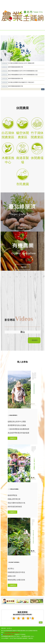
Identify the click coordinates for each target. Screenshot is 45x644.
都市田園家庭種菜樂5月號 (12, 67)
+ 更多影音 (34, 340)
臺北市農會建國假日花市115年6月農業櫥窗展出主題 (19, 71)
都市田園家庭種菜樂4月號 (12, 79)
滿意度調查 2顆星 (18, 618)
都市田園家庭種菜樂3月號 (12, 86)
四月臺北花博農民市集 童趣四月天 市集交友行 (18, 82)
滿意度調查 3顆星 (23, 618)
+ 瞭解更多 (22, 228)
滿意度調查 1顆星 (14, 618)
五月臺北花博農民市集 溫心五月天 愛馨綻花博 (18, 63)
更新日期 (3, 629)
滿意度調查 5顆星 (33, 618)
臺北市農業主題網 (22, 16)
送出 (37, 623)
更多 (43, 89)
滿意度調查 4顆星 (28, 618)
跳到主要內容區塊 (1, 1)
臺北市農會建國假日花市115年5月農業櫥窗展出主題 (19, 75)
